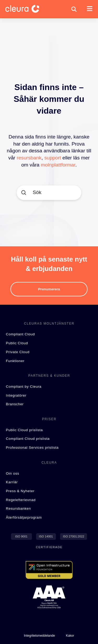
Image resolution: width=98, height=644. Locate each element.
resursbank (29, 158)
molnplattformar (58, 165)
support (53, 158)
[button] (74, 9)
